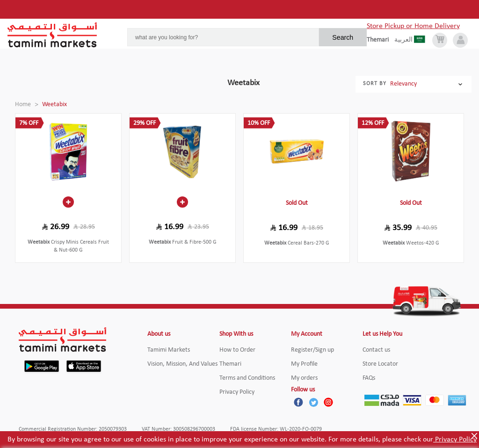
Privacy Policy (455, 440)
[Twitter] (313, 402)
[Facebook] (298, 402)
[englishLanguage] (381, 40)
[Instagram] (328, 402)
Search (343, 37)
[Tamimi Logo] (52, 35)
